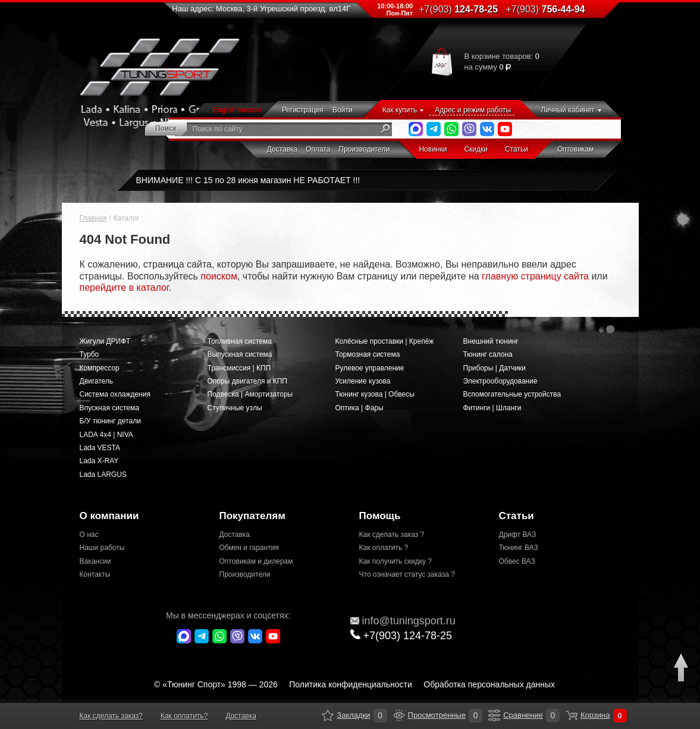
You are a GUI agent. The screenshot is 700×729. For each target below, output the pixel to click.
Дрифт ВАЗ (518, 535)
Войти (343, 110)
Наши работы (102, 548)
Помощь (380, 516)
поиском (219, 276)
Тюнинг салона (488, 354)
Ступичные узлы (235, 408)
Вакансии (95, 561)
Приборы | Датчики (495, 368)
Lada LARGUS (103, 475)
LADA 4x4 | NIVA (106, 435)
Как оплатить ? (384, 548)
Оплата (318, 149)
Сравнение (494, 715)
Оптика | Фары (360, 408)
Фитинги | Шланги (492, 408)
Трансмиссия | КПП (239, 368)
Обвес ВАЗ (517, 561)
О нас (89, 535)
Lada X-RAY (99, 461)
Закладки (328, 715)
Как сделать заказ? (111, 716)
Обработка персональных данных (489, 684)
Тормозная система (368, 354)
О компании (109, 516)
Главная (93, 218)
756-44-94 (546, 9)
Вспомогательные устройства (512, 394)
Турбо (90, 354)
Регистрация (303, 110)
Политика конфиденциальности (351, 684)
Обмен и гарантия (249, 548)
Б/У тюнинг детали (110, 421)
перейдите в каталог (124, 287)
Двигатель (97, 381)
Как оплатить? (184, 716)
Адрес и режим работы (473, 110)
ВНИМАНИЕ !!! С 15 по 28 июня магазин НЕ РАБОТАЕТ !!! (248, 180)
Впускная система (109, 408)
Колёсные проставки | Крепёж (385, 341)
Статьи (517, 149)
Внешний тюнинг (491, 341)
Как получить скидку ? (396, 561)
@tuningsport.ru (403, 621)
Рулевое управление (370, 368)
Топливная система (240, 341)
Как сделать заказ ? (392, 535)
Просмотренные (399, 715)
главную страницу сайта (535, 276)
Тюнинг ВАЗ (519, 548)
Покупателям (252, 516)
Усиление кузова (363, 381)
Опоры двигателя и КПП (248, 381)
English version (237, 110)
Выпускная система (240, 354)
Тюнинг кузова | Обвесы (375, 394)
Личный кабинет (567, 110)
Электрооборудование (500, 381)
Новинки (433, 149)
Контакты (95, 574)
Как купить (400, 110)
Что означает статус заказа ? (407, 574)
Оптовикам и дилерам (256, 561)
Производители (365, 149)
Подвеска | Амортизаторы (250, 394)
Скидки (476, 149)
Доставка (282, 149)
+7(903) (401, 635)
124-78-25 (458, 9)
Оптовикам (575, 149)
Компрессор (100, 368)
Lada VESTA (100, 448)
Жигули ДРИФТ (105, 341)
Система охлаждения (115, 394)
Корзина (572, 715)
